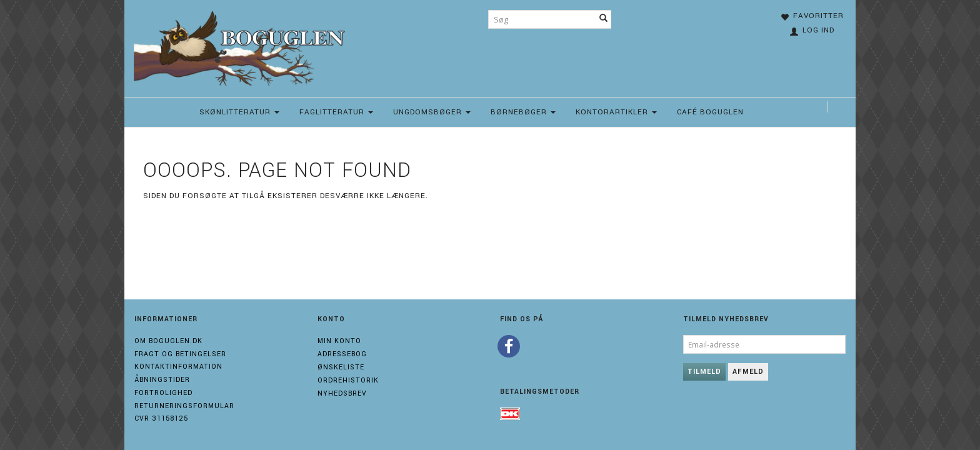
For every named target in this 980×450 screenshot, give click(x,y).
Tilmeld (704, 372)
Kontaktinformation (178, 367)
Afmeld (748, 372)
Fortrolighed (163, 393)
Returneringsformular (184, 406)
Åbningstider (162, 380)
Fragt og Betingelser (180, 354)
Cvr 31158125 (161, 418)
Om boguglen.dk (168, 341)
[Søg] (604, 19)
